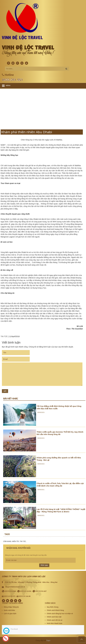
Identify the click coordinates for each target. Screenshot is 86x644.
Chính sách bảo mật (54, 617)
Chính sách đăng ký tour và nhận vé (60, 614)
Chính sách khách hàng (55, 610)
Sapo (48, 640)
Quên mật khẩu (9, 610)
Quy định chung (53, 607)
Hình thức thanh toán (55, 623)
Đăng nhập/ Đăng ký (11, 607)
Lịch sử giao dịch (10, 614)
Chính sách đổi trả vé (55, 620)
